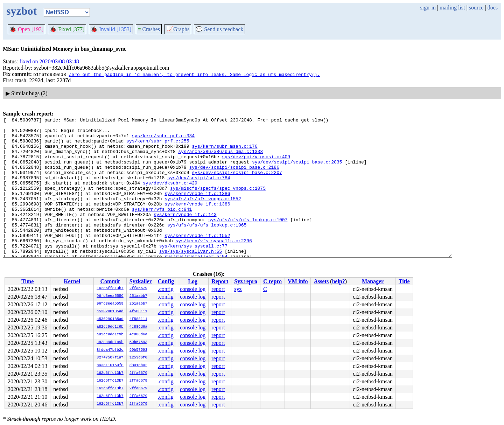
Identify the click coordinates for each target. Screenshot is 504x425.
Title (404, 281)
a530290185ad (110, 312)
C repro (272, 281)
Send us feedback (219, 29)
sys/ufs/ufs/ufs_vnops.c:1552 (203, 215)
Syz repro (246, 281)
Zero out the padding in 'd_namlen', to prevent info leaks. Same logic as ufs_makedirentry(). (194, 74)
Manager (373, 281)
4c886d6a (138, 327)
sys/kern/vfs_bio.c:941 (162, 228)
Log (193, 281)
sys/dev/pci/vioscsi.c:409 (256, 165)
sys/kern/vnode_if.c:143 (185, 234)
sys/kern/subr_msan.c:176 (225, 152)
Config (166, 281)
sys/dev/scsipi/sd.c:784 (199, 190)
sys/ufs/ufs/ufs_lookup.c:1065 (207, 247)
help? (338, 281)
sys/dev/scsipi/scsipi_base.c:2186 (234, 177)
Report (220, 281)
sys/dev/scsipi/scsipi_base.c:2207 (237, 184)
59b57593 (138, 342)
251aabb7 (138, 296)
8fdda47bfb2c (110, 350)
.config (166, 289)
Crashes (149, 29)
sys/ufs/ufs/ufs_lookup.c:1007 (248, 241)
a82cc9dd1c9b (110, 327)
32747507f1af (110, 358)
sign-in (428, 8)
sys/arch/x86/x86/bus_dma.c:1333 (220, 159)
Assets (321, 281)
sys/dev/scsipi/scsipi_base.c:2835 (297, 171)
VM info (298, 281)
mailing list (452, 8)
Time (27, 281)
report (218, 289)
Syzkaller (141, 281)
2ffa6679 (138, 288)
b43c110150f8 (110, 365)
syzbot (22, 11)
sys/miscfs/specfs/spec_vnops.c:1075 (218, 203)
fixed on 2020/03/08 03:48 (49, 61)
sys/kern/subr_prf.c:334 (163, 140)
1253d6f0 (138, 358)
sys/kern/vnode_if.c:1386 (197, 209)
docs (493, 8)
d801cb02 (138, 365)
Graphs (178, 29)
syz (238, 289)
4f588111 (138, 312)
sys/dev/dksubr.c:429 (170, 196)
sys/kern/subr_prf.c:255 (158, 146)
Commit (110, 281)
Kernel (72, 281)
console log (193, 289)
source (476, 8)
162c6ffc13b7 (110, 288)
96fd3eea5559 (110, 296)
